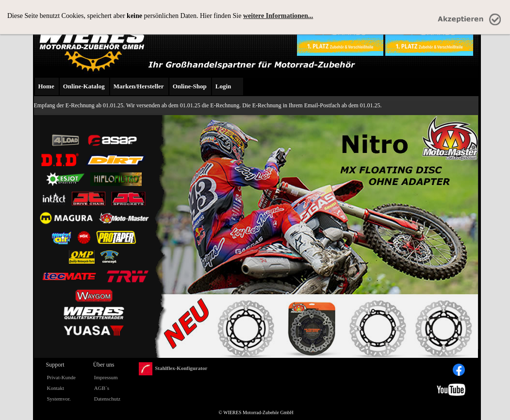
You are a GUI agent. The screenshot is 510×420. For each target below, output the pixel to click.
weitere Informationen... (278, 16)
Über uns (104, 365)
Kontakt (56, 388)
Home (46, 86)
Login (223, 86)
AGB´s (102, 388)
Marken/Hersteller (139, 86)
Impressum (106, 377)
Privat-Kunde (61, 377)
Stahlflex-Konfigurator (173, 369)
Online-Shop (190, 86)
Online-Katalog (84, 86)
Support (55, 365)
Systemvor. (59, 399)
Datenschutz (107, 399)
